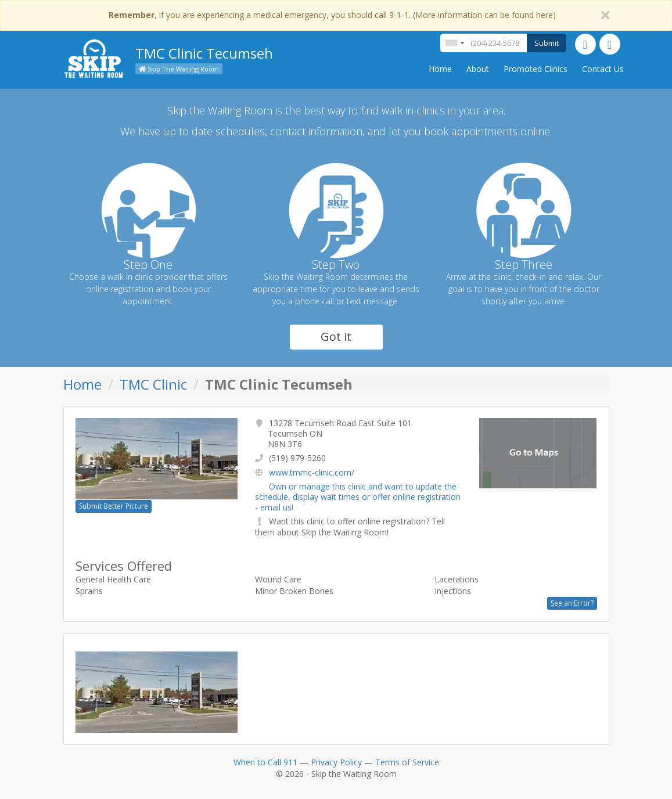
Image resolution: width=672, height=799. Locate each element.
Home (440, 69)
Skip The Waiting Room (179, 69)
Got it (336, 336)
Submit (547, 43)
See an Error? (572, 603)
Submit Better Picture (114, 506)
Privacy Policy (336, 762)
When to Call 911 (265, 762)
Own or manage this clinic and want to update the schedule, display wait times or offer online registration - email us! (358, 497)
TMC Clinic (153, 384)
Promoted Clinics (536, 69)
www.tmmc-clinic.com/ (312, 472)
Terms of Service (407, 762)
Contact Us (603, 69)
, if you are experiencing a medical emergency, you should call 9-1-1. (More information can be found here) (332, 15)
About (478, 69)
